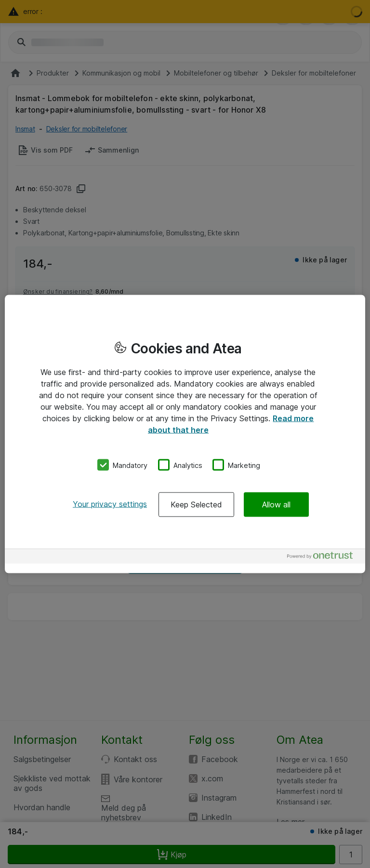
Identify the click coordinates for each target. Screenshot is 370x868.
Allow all (276, 505)
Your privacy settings (110, 504)
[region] (185, 434)
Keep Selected (196, 505)
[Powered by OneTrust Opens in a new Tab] (324, 558)
